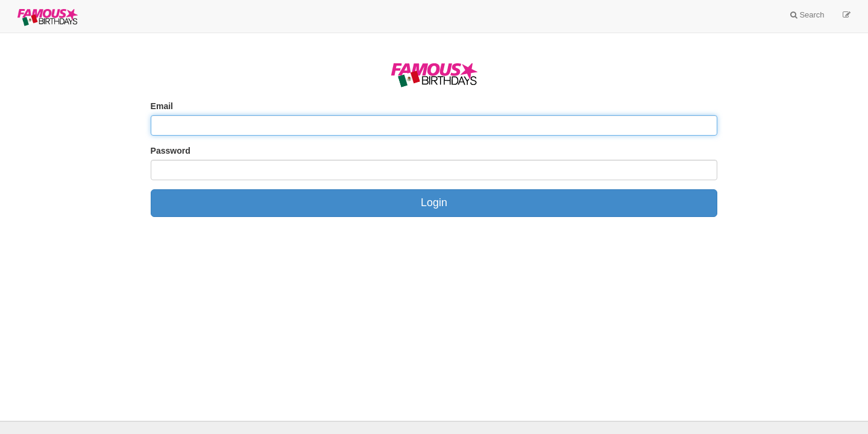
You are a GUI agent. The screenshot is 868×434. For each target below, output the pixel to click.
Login (434, 203)
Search (807, 15)
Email (162, 106)
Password (171, 151)
